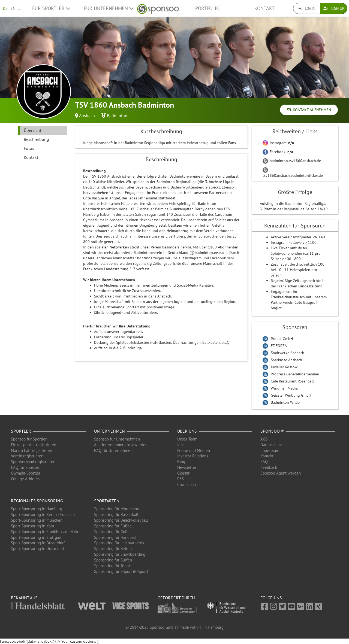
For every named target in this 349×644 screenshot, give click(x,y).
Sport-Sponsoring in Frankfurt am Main (44, 532)
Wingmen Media (284, 388)
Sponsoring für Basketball (116, 514)
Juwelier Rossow (284, 367)
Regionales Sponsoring (37, 501)
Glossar (183, 473)
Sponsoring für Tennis (113, 566)
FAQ (264, 462)
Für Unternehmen (109, 8)
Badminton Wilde (285, 402)
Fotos (29, 148)
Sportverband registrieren (33, 462)
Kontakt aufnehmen (309, 110)
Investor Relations (193, 456)
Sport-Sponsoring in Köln (32, 526)
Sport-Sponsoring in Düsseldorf (38, 543)
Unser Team (187, 439)
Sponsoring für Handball (115, 537)
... (20, 8)
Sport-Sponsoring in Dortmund (37, 549)
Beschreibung (36, 139)
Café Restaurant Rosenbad (292, 381)
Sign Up (334, 8)
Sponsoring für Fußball (114, 526)
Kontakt (264, 8)
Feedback (269, 467)
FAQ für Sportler (25, 467)
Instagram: (278, 143)
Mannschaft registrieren (31, 450)
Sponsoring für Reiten (113, 549)
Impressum (270, 450)
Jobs (181, 445)
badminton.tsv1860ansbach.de (292, 161)
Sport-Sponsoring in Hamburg (37, 509)
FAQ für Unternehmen (113, 450)
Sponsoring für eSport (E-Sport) (121, 571)
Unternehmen (109, 431)
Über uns (187, 431)
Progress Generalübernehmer (295, 374)
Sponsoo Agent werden (281, 473)
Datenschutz (271, 445)
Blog (181, 462)
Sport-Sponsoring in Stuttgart (36, 537)
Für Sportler (51, 8)
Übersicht (32, 130)
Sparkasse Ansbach (286, 360)
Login (307, 8)
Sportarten (107, 501)
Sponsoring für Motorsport (117, 509)
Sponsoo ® (272, 431)
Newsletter (187, 467)
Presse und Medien (194, 450)
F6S (180, 479)
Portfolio (207, 8)
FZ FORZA (279, 346)
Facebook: (278, 152)
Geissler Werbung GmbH (291, 395)
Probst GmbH (282, 339)
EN (13, 8)
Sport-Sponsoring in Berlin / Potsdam (43, 514)
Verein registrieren (27, 456)
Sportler (21, 431)
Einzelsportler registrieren (34, 445)
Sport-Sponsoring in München (37, 520)
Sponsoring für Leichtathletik (119, 543)
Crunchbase (187, 484)
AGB (264, 439)
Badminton (117, 116)
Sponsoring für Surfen (113, 560)
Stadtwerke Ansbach (288, 353)
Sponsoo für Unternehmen (117, 439)
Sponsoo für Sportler (29, 439)
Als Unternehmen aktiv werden (121, 445)
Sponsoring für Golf (111, 532)
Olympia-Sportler (26, 473)
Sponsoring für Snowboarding (120, 554)
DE (5, 8)
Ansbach (87, 116)
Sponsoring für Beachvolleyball (121, 520)
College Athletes (25, 479)
